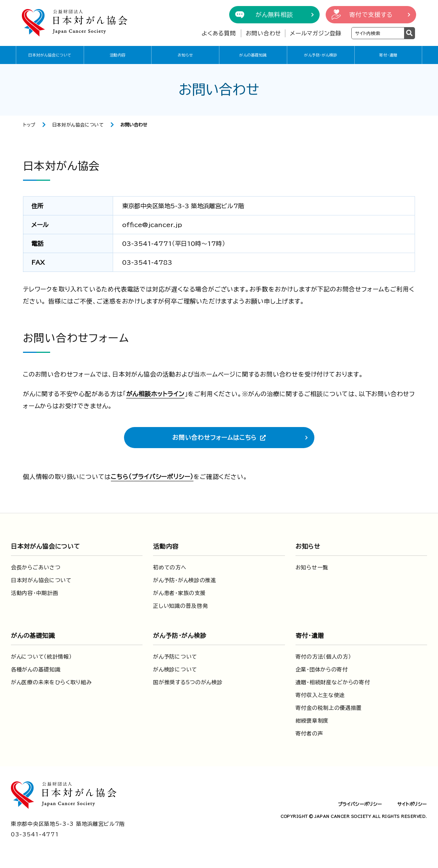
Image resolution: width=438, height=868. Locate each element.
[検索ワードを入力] (378, 33)
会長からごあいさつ (36, 567)
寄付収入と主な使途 (320, 695)
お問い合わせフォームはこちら (214, 438)
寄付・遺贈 (388, 55)
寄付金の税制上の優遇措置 (329, 708)
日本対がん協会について (50, 55)
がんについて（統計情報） (41, 657)
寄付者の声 (309, 734)
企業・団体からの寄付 (322, 670)
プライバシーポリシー (360, 804)
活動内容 (118, 55)
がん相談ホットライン (155, 394)
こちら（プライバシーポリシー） (152, 477)
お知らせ (185, 55)
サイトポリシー (412, 804)
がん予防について (175, 657)
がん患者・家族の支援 (179, 593)
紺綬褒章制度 (312, 721)
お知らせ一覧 (312, 567)
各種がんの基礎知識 (36, 670)
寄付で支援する (371, 15)
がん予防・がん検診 (321, 55)
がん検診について (175, 670)
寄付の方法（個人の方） (323, 657)
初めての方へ (170, 567)
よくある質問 (219, 33)
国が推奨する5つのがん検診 (188, 682)
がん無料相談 (274, 15)
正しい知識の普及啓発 (180, 606)
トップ (29, 125)
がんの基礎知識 (253, 55)
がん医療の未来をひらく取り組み (51, 682)
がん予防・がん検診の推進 (185, 580)
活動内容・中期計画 (34, 593)
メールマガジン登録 (316, 33)
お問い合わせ (264, 33)
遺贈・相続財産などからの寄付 (333, 682)
